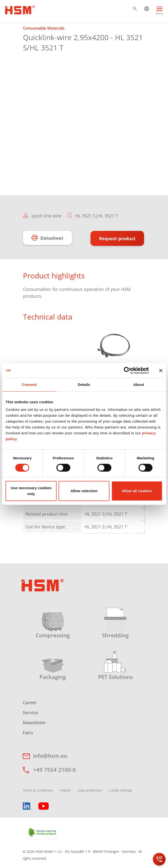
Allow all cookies (137, 491)
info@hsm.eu (50, 756)
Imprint (65, 790)
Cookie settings (120, 790)
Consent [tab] (29, 385)
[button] (135, 9)
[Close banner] (161, 370)
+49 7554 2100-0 (54, 770)
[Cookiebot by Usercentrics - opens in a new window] (127, 370)
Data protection (90, 790)
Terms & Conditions (38, 790)
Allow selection (84, 491)
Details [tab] (84, 385)
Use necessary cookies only (31, 491)
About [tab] (139, 385)
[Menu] (159, 12)
